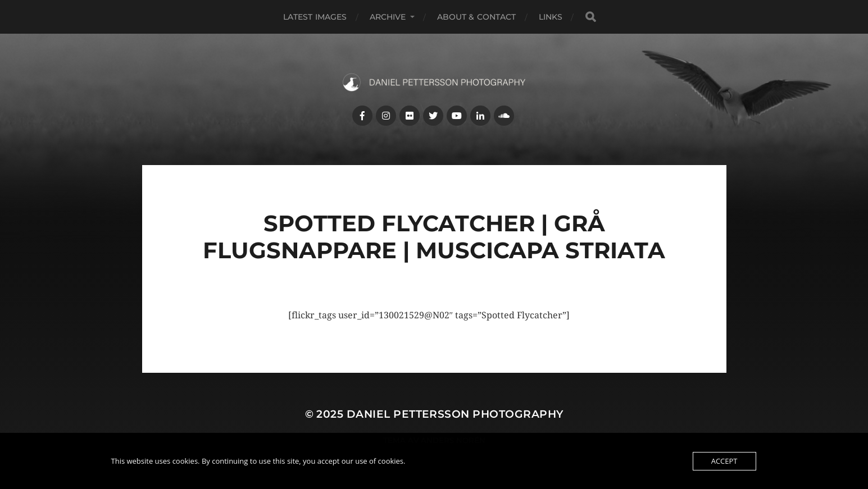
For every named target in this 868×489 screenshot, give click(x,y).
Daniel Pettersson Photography (455, 414)
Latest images (315, 17)
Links (551, 17)
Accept (724, 461)
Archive (388, 17)
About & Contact (477, 17)
